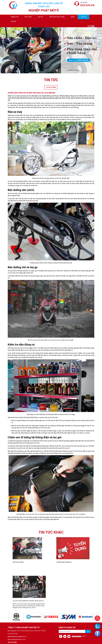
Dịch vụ (41, 17)
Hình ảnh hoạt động (57, 17)
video (73, 17)
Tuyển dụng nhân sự (64, 640)
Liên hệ (13, 21)
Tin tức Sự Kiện (51, 87)
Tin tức (83, 17)
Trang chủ (15, 17)
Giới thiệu (28, 17)
